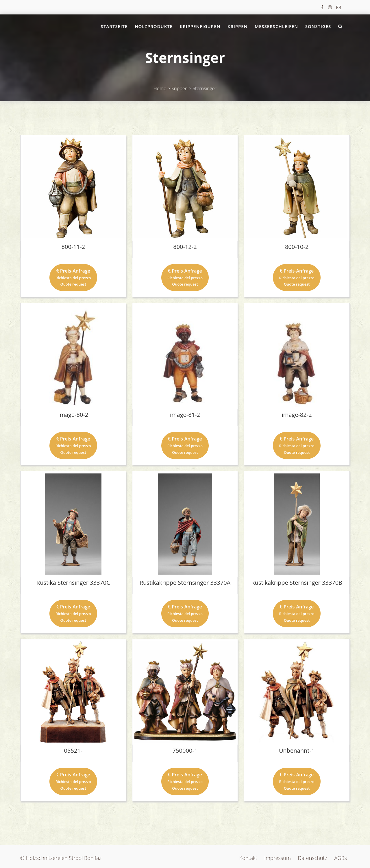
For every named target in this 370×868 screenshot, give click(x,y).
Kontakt (248, 858)
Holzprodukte (154, 26)
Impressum (277, 858)
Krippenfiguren (200, 26)
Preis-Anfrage (73, 277)
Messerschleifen (276, 26)
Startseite (114, 26)
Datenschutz (313, 858)
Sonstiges (318, 26)
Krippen (237, 26)
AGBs (341, 858)
